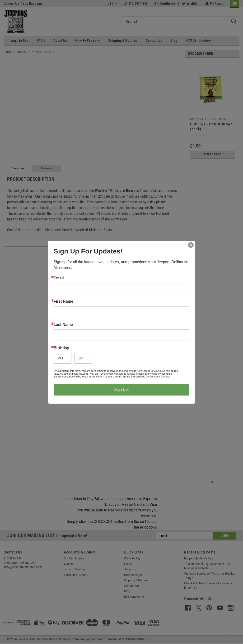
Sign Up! (121, 389)
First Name (63, 301)
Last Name (63, 325)
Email (59, 278)
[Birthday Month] (63, 358)
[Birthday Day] (83, 358)
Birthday (61, 348)
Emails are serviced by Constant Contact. (146, 377)
